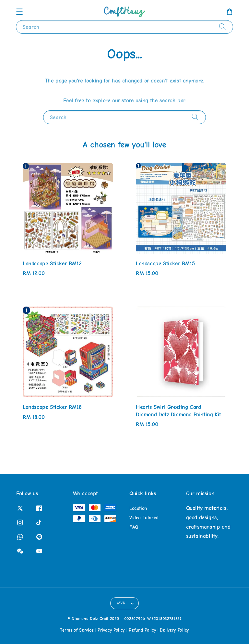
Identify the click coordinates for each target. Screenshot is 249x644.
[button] (19, 12)
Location (138, 508)
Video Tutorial (144, 518)
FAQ (134, 527)
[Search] (222, 27)
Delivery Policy (174, 630)
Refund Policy (142, 630)
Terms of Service (77, 630)
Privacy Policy (111, 630)
